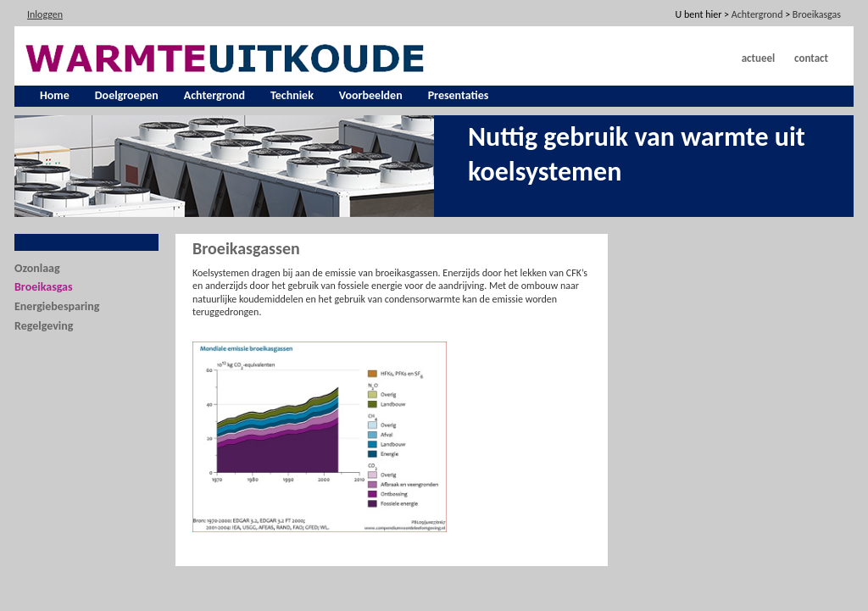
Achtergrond (214, 95)
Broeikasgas (44, 287)
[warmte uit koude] (227, 57)
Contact (811, 58)
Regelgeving (44, 326)
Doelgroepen (127, 95)
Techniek (292, 95)
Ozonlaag (37, 268)
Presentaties (459, 95)
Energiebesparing (57, 306)
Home (55, 95)
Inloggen (45, 14)
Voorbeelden (371, 95)
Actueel (759, 58)
